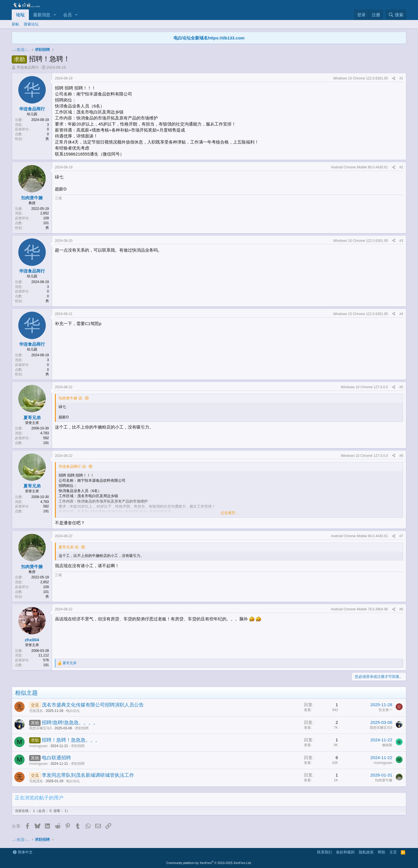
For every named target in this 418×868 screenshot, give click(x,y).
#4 (401, 314)
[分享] (394, 78)
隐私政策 (366, 852)
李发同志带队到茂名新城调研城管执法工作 (88, 775)
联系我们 (325, 852)
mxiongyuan (38, 746)
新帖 (15, 24)
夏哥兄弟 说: (69, 547)
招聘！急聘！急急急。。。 (71, 740)
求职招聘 (82, 728)
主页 (393, 852)
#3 (401, 241)
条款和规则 (345, 852)
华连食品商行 (28, 67)
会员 (67, 15)
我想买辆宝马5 (40, 728)
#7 (401, 536)
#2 (401, 167)
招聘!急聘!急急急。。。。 (70, 723)
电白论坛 (73, 711)
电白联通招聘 (56, 758)
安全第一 (385, 710)
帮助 (381, 852)
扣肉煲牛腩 (384, 780)
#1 (401, 78)
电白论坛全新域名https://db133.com (209, 38)
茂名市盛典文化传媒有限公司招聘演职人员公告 (93, 705)
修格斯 (387, 745)
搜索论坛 (31, 24)
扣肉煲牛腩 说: (71, 398)
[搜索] (396, 15)
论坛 (20, 15)
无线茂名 (36, 711)
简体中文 (23, 852)
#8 (401, 609)
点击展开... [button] (229, 513)
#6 (401, 456)
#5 (401, 387)
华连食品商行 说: (73, 466)
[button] (55, 15)
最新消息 (42, 15)
